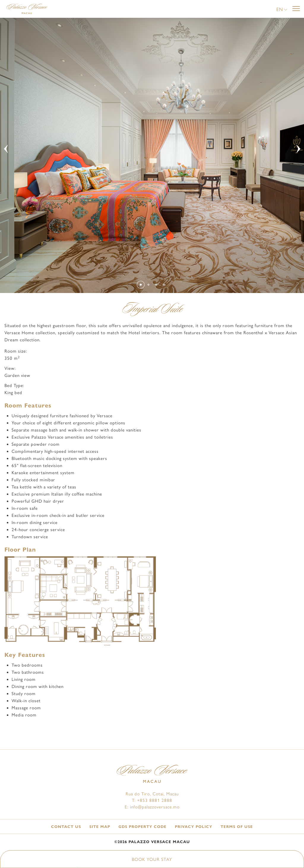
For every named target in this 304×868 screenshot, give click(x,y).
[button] (282, 9)
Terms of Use (237, 827)
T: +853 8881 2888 (152, 800)
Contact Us (66, 827)
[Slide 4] (164, 285)
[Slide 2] (148, 285)
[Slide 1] (140, 285)
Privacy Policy (194, 827)
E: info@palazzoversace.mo (152, 807)
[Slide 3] (156, 285)
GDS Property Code (142, 827)
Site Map (100, 827)
